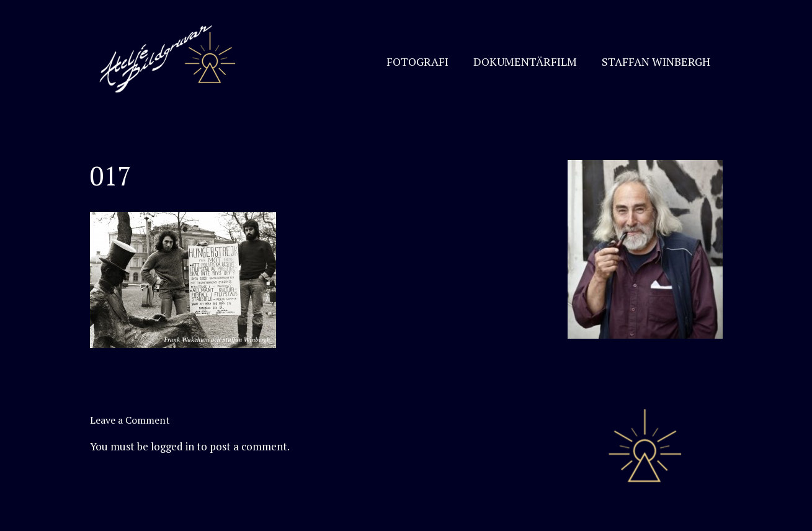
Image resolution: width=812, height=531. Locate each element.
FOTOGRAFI (417, 61)
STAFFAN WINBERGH (656, 61)
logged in (172, 446)
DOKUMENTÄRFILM (525, 61)
